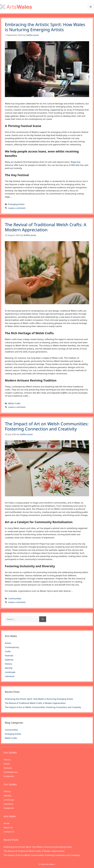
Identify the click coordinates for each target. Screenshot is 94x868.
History (8, 664)
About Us (8, 827)
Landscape (10, 672)
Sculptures (9, 776)
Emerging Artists (16, 204)
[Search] (43, 619)
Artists (8, 643)
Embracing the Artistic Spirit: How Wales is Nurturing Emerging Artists (45, 27)
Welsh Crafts (14, 403)
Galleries (9, 660)
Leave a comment (17, 208)
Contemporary (12, 647)
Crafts (8, 651)
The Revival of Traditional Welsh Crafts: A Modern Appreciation (46, 227)
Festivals (9, 656)
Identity (9, 668)
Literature (10, 676)
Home (7, 823)
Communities (15, 598)
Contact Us (9, 832)
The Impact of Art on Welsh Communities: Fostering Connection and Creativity (47, 426)
